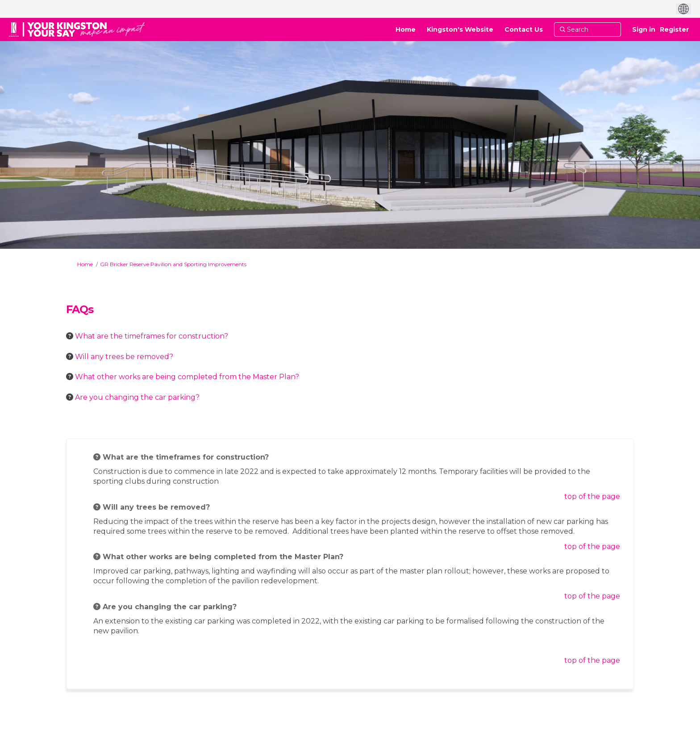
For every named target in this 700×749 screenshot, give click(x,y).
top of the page (592, 496)
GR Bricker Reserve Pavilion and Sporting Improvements (173, 264)
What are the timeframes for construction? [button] (152, 336)
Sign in (644, 29)
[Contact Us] (524, 29)
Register (674, 29)
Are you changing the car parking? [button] (137, 397)
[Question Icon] (70, 336)
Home (85, 264)
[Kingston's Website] (460, 29)
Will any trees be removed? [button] (124, 357)
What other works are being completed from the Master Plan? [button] (187, 377)
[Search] (587, 29)
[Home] (406, 29)
